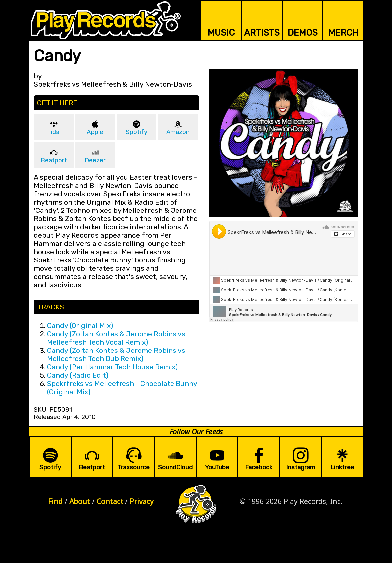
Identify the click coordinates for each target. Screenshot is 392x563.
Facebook (259, 467)
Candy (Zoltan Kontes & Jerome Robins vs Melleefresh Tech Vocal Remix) (116, 338)
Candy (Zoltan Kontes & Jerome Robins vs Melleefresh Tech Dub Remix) (116, 354)
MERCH (343, 33)
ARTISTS (262, 33)
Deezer (95, 160)
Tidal (54, 132)
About (80, 501)
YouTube (217, 467)
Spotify (137, 132)
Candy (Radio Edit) (78, 375)
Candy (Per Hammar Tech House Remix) (112, 367)
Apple (95, 132)
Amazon (178, 132)
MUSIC (221, 33)
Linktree (342, 467)
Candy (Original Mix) (80, 326)
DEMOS (303, 33)
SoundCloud (175, 467)
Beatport (54, 160)
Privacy (142, 501)
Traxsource (134, 467)
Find (55, 501)
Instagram (301, 467)
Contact (110, 501)
